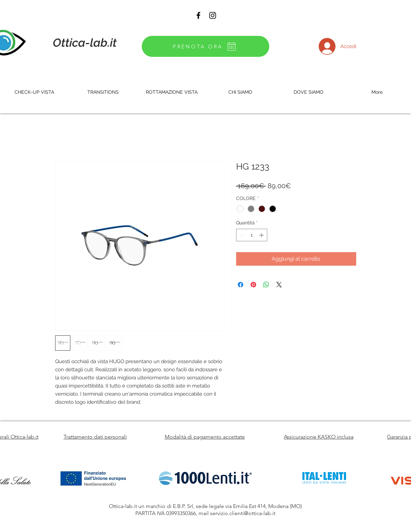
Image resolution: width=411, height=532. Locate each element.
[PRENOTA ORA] (206, 46)
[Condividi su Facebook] (241, 285)
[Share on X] (279, 285)
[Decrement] (241, 235)
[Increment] (262, 235)
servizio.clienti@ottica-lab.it (243, 513)
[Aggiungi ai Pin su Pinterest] (253, 285)
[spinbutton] (252, 235)
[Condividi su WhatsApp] (266, 285)
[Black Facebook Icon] (198, 15)
